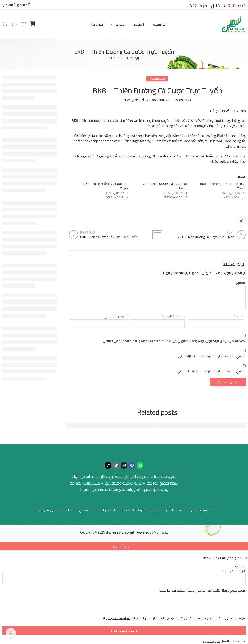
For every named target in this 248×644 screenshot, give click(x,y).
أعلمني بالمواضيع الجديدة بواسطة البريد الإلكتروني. (211, 371)
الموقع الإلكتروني (116, 316)
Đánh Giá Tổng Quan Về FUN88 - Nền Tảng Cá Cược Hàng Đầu (103, 425)
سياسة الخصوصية (201, 510)
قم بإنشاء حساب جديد (217, 558)
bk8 (240, 221)
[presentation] (211, 606)
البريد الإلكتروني (173, 316)
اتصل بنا (98, 24)
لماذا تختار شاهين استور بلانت (54, 510)
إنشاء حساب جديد (124, 631)
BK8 (243, 111)
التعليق (240, 283)
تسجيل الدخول (124, 546)
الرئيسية (160, 24)
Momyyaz (161, 532)
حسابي (119, 24)
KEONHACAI (116, 58)
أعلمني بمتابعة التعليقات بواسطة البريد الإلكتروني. (212, 356)
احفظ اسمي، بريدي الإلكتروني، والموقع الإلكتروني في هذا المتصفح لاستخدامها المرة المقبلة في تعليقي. (174, 341)
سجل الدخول (212, 641)
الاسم (238, 316)
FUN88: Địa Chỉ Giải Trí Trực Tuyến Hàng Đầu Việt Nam (200, 425)
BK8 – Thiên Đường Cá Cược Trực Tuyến (223, 186)
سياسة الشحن (174, 510)
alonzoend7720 (160, 100)
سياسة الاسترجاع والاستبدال (140, 510)
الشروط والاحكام (105, 510)
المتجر (139, 24)
